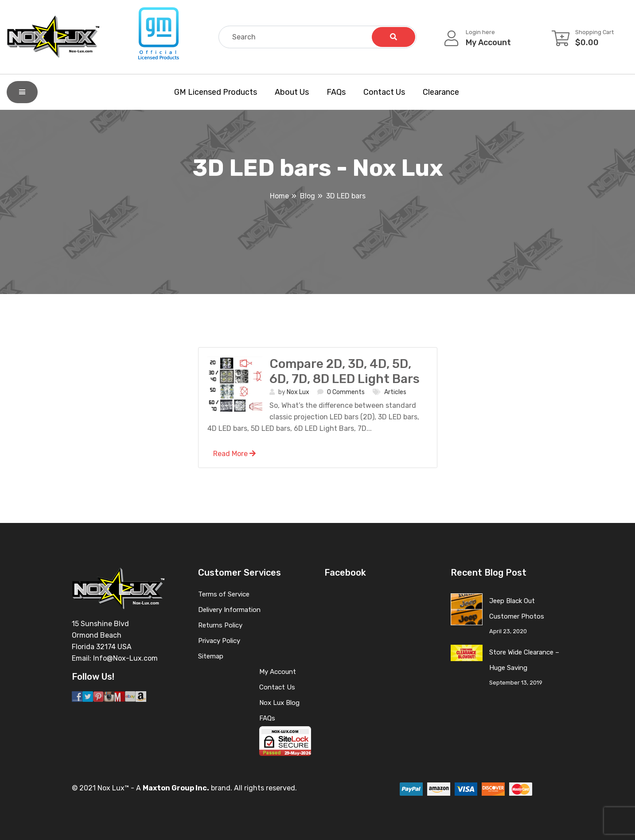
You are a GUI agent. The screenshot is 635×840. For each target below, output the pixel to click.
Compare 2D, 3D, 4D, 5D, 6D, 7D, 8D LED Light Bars (345, 371)
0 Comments (346, 392)
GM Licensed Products (216, 92)
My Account (278, 672)
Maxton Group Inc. (176, 788)
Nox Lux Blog (279, 703)
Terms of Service (224, 594)
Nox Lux (298, 392)
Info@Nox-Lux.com (125, 658)
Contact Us (384, 92)
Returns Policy (220, 625)
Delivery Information (229, 610)
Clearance (441, 92)
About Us (292, 92)
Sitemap (211, 656)
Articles (395, 392)
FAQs (336, 92)
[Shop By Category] (22, 92)
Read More (234, 454)
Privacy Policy (219, 641)
